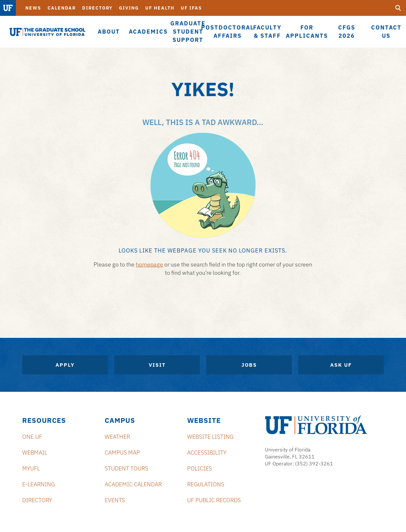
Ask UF (341, 365)
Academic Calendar (133, 484)
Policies (200, 468)
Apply (65, 365)
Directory (97, 8)
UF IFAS (191, 8)
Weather (117, 437)
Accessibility (207, 453)
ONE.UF (32, 437)
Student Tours (126, 468)
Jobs (249, 365)
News (33, 8)
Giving (129, 8)
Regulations (206, 484)
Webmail (35, 453)
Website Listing (210, 437)
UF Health (160, 8)
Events (115, 500)
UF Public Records (214, 500)
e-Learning (39, 484)
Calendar (62, 8)
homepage (149, 264)
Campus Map (122, 453)
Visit (157, 365)
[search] (398, 8)
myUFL (31, 468)
